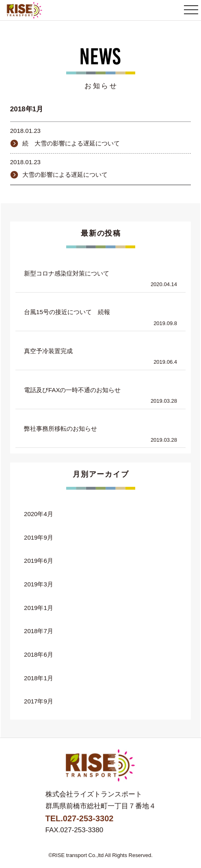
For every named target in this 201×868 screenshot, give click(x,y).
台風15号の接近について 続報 (67, 312)
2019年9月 (39, 537)
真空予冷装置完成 (48, 351)
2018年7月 (39, 631)
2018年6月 (39, 654)
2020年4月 (39, 514)
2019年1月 (39, 608)
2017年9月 (39, 701)
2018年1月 (39, 678)
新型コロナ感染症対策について (67, 273)
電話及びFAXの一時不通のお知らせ (72, 390)
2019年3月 (39, 584)
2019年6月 (39, 561)
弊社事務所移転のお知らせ (61, 429)
